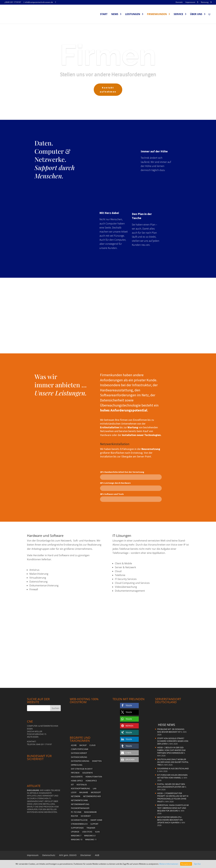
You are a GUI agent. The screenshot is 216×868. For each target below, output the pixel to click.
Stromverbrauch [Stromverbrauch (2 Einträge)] (79, 824)
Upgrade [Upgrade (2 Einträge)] (75, 832)
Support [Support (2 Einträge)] (94, 824)
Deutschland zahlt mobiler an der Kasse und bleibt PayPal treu (173, 762)
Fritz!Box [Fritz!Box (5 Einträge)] (75, 773)
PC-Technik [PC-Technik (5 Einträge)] (76, 812)
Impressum (190, 2)
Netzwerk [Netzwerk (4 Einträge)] (76, 796)
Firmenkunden (157, 14)
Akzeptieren (186, 864)
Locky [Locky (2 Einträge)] (74, 792)
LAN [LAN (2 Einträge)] (95, 789)
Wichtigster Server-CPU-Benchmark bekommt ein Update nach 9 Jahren (170, 820)
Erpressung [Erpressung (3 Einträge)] (77, 765)
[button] (129, 705)
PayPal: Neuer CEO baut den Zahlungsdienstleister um (171, 785)
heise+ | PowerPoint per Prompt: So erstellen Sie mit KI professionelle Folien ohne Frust (173, 797)
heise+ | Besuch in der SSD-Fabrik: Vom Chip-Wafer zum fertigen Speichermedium (171, 750)
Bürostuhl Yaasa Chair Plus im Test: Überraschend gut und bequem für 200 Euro (173, 808)
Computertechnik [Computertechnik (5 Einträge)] (80, 749)
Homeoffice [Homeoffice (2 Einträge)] (91, 781)
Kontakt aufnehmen (108, 92)
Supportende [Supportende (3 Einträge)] (77, 828)
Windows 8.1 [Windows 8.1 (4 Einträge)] (90, 836)
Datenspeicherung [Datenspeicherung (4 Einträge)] (80, 761)
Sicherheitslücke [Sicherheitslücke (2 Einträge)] (79, 820)
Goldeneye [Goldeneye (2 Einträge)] (88, 773)
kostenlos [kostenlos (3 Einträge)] (82, 785)
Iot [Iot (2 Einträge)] (72, 785)
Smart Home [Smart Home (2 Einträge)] (96, 820)
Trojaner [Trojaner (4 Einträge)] (91, 828)
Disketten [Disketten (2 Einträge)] (97, 761)
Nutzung (205, 2)
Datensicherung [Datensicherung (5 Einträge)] (79, 757)
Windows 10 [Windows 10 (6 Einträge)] (77, 840)
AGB (97, 855)
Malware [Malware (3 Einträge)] (84, 792)
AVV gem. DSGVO (68, 855)
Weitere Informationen (169, 864)
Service (178, 14)
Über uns (196, 14)
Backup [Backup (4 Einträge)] (83, 745)
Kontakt (179, 2)
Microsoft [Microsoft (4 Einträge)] (96, 792)
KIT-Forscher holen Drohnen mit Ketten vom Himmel (172, 776)
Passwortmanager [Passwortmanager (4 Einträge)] (80, 808)
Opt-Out (197, 864)
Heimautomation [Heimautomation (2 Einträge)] (94, 777)
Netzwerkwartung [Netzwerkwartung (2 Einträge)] (80, 804)
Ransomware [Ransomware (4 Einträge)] (90, 812)
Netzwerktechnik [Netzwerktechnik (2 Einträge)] (79, 800)
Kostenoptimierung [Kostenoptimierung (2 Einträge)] (80, 789)
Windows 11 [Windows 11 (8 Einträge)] (91, 840)
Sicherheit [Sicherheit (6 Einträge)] (86, 816)
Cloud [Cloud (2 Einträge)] (92, 745)
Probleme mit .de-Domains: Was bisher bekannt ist (171, 730)
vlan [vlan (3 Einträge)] (97, 832)
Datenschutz (49, 855)
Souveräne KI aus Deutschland (173, 768)
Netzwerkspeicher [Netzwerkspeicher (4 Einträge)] (92, 796)
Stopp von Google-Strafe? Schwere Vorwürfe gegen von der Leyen (173, 741)
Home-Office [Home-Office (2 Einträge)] (77, 781)
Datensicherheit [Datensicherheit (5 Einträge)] (79, 753)
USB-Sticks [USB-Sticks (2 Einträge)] (87, 832)
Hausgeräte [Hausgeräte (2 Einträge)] (77, 777)
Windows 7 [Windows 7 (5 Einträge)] (76, 836)
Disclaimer (86, 855)
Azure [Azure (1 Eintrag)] (74, 745)
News (115, 14)
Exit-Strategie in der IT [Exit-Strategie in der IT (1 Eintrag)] (82, 769)
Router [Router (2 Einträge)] (74, 816)
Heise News (166, 725)
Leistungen (133, 14)
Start (104, 14)
